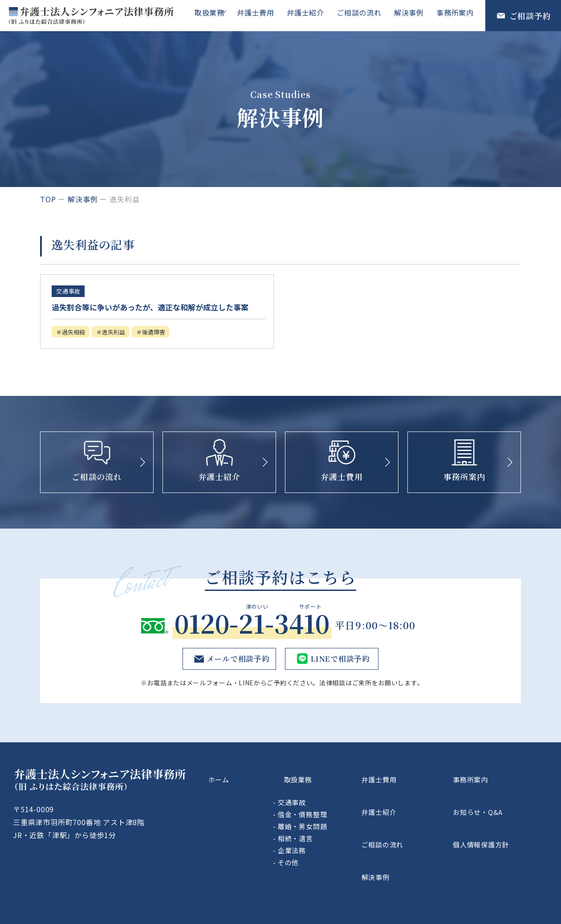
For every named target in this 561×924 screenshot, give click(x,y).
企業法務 (339, 853)
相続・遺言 (343, 841)
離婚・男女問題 (350, 829)
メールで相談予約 (236, 674)
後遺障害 (171, 346)
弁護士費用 (264, 15)
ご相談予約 (530, 16)
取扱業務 (214, 15)
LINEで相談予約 (339, 674)
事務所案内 (456, 15)
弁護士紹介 (312, 15)
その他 (335, 865)
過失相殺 (77, 346)
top (48, 199)
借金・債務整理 (350, 817)
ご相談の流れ (364, 15)
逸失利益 (124, 346)
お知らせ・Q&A (498, 809)
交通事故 (339, 805)
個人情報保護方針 (501, 830)
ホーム (256, 788)
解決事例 (412, 15)
